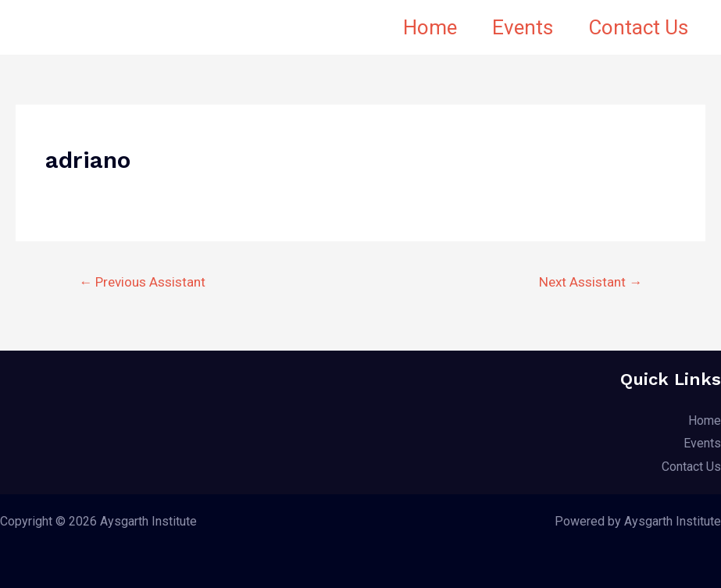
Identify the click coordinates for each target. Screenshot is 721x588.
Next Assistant (591, 282)
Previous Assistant (142, 282)
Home (416, 27)
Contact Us (635, 27)
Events (514, 27)
